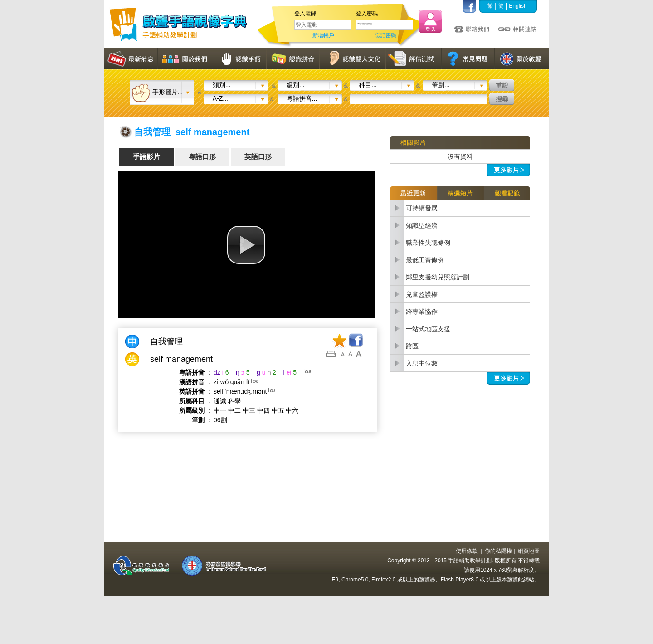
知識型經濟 (422, 225)
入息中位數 (422, 363)
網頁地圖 (529, 551)
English (518, 6)
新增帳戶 (323, 35)
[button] (246, 245)
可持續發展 (422, 208)
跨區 (412, 346)
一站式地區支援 (428, 329)
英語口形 (258, 157)
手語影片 (146, 157)
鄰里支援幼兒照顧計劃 (438, 277)
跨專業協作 (422, 312)
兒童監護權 (422, 294)
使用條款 (467, 551)
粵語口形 (202, 157)
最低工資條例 (425, 260)
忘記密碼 (385, 35)
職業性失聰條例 (428, 243)
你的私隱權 (498, 551)
